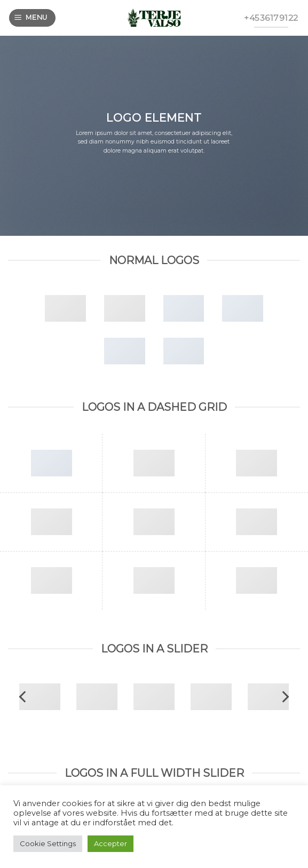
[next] (285, 697)
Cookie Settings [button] (48, 843)
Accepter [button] (110, 843)
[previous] (23, 697)
